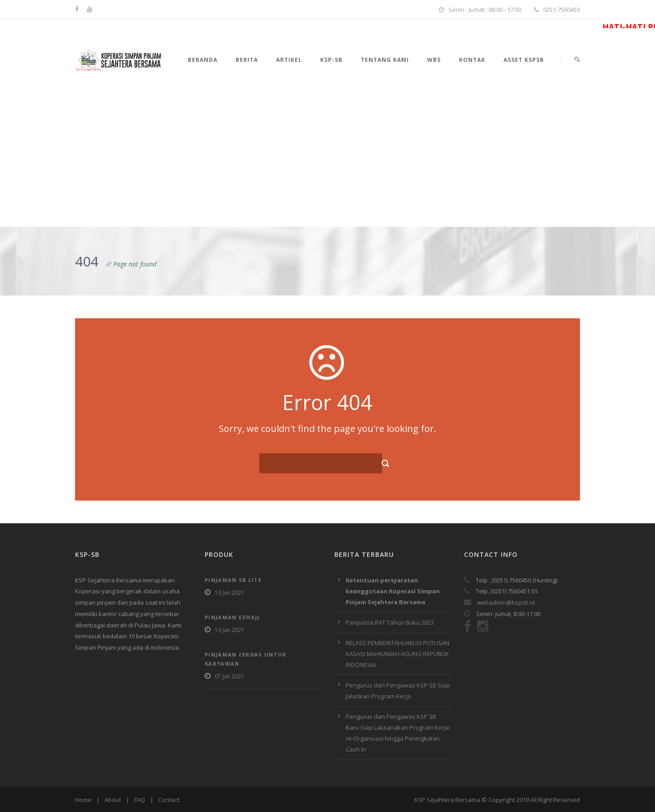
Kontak (472, 60)
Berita (247, 60)
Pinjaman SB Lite (233, 580)
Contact (169, 800)
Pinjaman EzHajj (232, 617)
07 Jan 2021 (229, 676)
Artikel (289, 60)
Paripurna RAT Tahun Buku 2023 (390, 622)
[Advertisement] (327, 159)
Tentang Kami (385, 60)
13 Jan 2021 (229, 593)
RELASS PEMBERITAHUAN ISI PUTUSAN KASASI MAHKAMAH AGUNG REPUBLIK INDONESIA (398, 654)
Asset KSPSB (524, 60)
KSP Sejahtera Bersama (447, 800)
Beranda (203, 60)
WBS (434, 60)
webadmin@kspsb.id (499, 602)
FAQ (140, 800)
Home (83, 800)
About (113, 800)
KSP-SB (331, 60)
